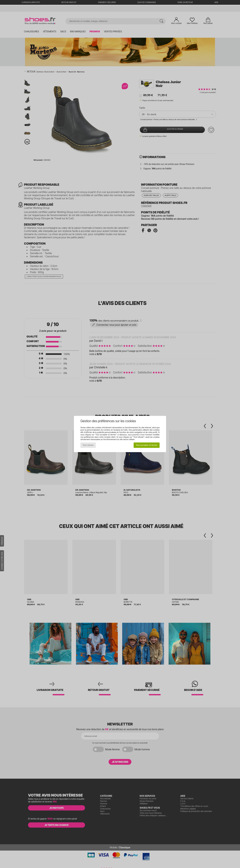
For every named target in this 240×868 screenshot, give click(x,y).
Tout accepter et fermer (147, 445)
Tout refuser (88, 445)
